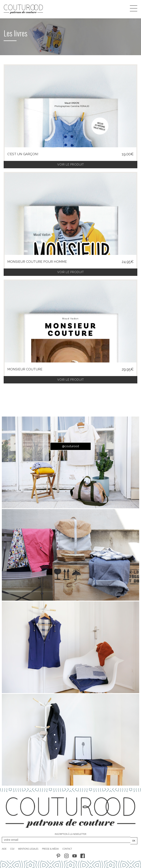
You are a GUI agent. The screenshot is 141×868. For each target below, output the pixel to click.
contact (67, 849)
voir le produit (71, 164)
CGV (12, 849)
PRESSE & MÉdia (50, 849)
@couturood (70, 446)
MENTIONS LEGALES (28, 849)
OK (134, 841)
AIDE (4, 849)
